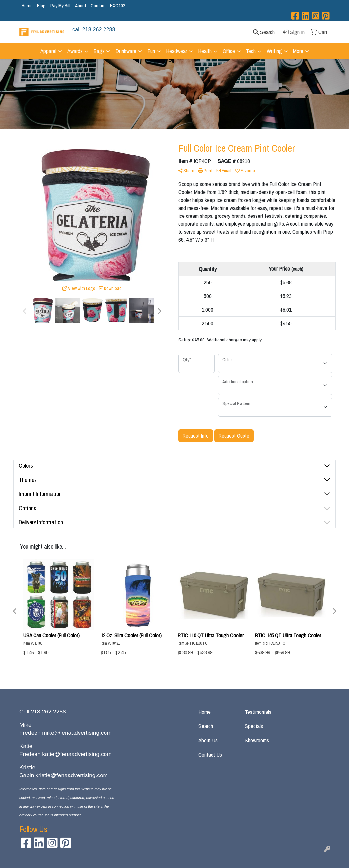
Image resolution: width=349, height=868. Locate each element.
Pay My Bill (60, 5)
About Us (208, 740)
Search (206, 726)
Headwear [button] (176, 51)
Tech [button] (251, 51)
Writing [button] (274, 51)
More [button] (298, 51)
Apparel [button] (48, 51)
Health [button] (205, 51)
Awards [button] (75, 51)
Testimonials (258, 712)
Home (27, 5)
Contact (98, 5)
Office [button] (229, 51)
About (80, 5)
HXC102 (118, 5)
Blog (41, 5)
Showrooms (257, 740)
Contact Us (210, 754)
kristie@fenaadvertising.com (72, 775)
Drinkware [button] (126, 51)
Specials (254, 726)
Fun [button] (151, 51)
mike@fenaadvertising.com (77, 733)
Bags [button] (99, 51)
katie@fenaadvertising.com (77, 754)
